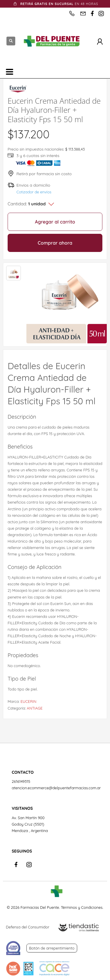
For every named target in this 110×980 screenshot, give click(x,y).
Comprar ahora (55, 243)
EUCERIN (28, 701)
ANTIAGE (35, 708)
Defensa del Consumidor (28, 927)
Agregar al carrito (55, 222)
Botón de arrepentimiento (52, 948)
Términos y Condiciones (82, 907)
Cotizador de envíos (34, 192)
